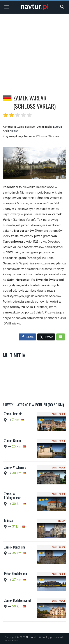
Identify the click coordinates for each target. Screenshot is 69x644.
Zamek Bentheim (15, 547)
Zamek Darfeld (13, 414)
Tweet (46, 337)
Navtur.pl (31, 637)
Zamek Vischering (15, 467)
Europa (57, 127)
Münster (9, 520)
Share (27, 337)
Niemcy (14, 131)
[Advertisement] (34, 50)
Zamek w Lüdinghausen (13, 496)
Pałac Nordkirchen (16, 574)
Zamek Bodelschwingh (18, 600)
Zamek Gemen (13, 441)
